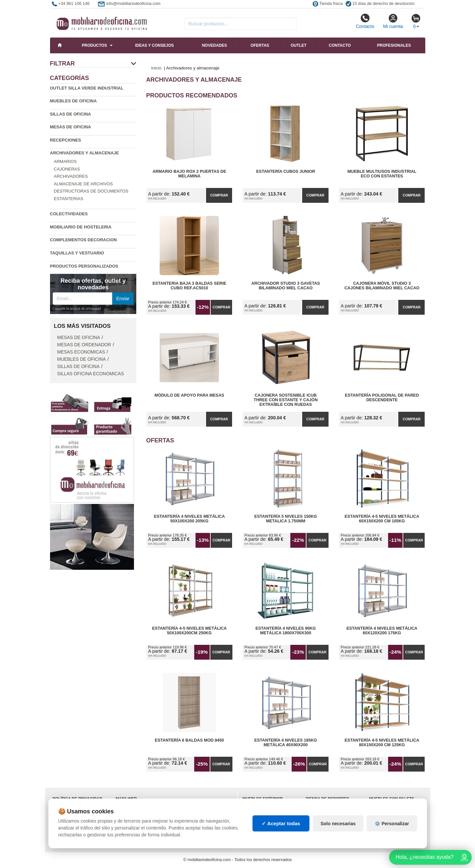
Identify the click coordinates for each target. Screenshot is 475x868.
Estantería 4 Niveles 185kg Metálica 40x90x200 (286, 743)
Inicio (156, 68)
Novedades (214, 45)
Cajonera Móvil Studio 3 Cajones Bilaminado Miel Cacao (382, 286)
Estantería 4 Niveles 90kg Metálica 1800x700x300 (286, 631)
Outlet (299, 45)
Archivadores (71, 176)
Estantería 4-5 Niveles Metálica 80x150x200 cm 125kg (382, 743)
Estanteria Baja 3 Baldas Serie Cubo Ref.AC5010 (189, 286)
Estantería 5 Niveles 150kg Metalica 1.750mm (286, 519)
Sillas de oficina (71, 114)
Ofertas (260, 45)
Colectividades (69, 214)
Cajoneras (67, 169)
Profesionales (394, 45)
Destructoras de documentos (91, 191)
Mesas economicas (81, 352)
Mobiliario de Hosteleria (81, 227)
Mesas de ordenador (84, 345)
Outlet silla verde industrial (87, 88)
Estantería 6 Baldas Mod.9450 (189, 740)
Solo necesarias (338, 824)
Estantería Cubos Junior (286, 171)
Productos (94, 45)
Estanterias (69, 199)
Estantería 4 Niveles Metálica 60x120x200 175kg (382, 631)
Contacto (365, 21)
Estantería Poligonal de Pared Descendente (382, 398)
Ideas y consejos (154, 45)
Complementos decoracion (83, 240)
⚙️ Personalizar (392, 824)
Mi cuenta (393, 21)
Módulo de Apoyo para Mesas (189, 395)
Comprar (219, 195)
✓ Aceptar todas (281, 823)
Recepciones (66, 140)
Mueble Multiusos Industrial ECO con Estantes (382, 174)
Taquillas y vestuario (77, 253)
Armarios (65, 161)
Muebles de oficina (73, 101)
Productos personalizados (84, 266)
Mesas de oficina (71, 127)
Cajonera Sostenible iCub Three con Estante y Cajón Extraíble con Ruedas (286, 400)
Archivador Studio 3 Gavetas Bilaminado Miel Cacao (286, 286)
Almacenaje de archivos (83, 184)
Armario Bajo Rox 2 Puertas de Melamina (189, 174)
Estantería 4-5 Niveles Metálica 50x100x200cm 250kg (189, 631)
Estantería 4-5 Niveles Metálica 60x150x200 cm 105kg (382, 519)
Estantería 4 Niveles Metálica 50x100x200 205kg (189, 519)
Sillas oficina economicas (91, 374)
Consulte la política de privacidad (77, 309)
